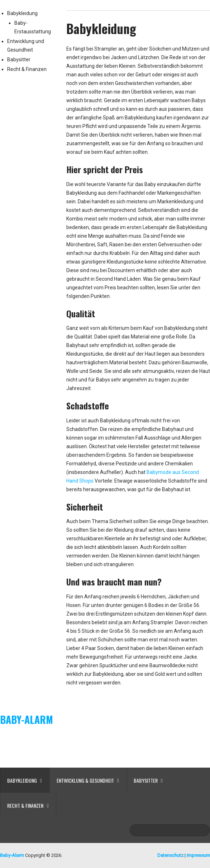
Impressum (198, 855)
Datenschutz (170, 855)
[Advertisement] (105, 749)
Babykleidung (22, 13)
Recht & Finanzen (27, 69)
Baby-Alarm (27, 720)
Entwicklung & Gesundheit (85, 780)
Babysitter (19, 60)
